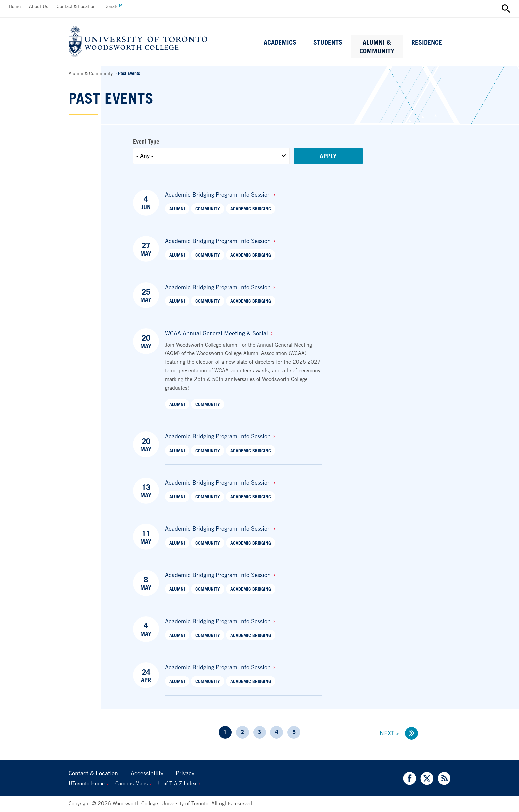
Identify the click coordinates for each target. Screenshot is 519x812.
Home (15, 6)
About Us (39, 6)
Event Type (146, 141)
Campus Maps (131, 783)
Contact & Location (76, 6)
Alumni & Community (377, 47)
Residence (427, 42)
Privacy (185, 773)
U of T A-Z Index (177, 783)
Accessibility (147, 773)
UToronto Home (87, 783)
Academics (280, 42)
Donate (111, 6)
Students (328, 42)
